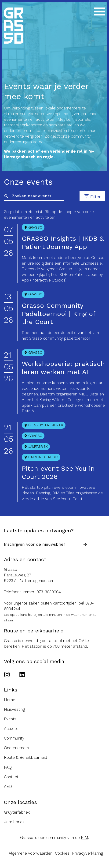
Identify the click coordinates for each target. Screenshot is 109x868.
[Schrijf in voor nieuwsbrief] (85, 545)
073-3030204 (49, 592)
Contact (11, 777)
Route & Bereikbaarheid (25, 757)
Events (10, 719)
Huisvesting (14, 709)
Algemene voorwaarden (31, 853)
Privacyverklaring (87, 853)
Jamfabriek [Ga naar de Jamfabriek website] (14, 822)
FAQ (8, 767)
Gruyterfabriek (17, 812)
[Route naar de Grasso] (54, 575)
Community (14, 738)
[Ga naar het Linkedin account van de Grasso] (22, 675)
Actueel (11, 729)
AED (8, 786)
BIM (85, 838)
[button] (92, 196)
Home (10, 700)
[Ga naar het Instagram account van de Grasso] (8, 675)
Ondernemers (16, 748)
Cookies (62, 853)
